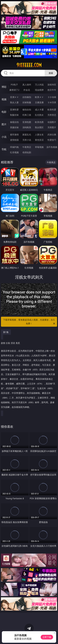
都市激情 (14, 135)
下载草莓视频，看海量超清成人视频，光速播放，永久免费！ (29, 322)
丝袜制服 (27, 102)
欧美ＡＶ (39, 97)
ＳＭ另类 (52, 102)
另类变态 (52, 115)
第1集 (6, 332)
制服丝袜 (14, 115)
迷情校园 (14, 140)
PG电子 (14, 85)
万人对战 (39, 85)
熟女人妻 (14, 102)
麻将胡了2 (14, 90)
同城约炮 (14, 147)
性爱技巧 (52, 140)
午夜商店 (27, 147)
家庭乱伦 (27, 135)
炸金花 (27, 90)
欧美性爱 (52, 110)
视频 (4, 99)
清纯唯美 (27, 127)
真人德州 (27, 85)
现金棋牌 (39, 90)
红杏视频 (14, 152)
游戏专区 (52, 85)
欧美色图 (39, 122)
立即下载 (47, 637)
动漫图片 (52, 122)
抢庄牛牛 (52, 90)
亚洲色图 (27, 122)
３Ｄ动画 (52, 97)
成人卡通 (39, 110)
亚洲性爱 (14, 110)
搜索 (51, 73)
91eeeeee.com (29, 65)
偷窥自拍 (14, 122)
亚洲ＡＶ (14, 97)
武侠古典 (52, 135)
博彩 (4, 87)
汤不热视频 (52, 147)
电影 (4, 112)
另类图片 (52, 127)
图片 (4, 124)
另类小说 (27, 140)
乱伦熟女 (39, 115)
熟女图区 (39, 127)
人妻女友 (39, 135)
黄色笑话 (39, 140)
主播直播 (39, 102)
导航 (4, 149)
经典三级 (27, 115)
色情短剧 (27, 152)
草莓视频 (39, 147)
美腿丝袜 (14, 127)
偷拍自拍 (27, 110)
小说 (4, 137)
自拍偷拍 (27, 97)
